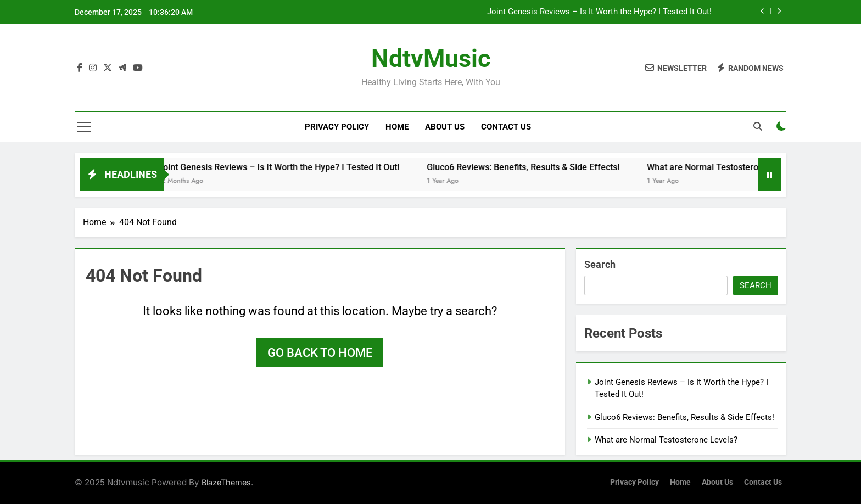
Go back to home (320, 353)
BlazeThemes (226, 482)
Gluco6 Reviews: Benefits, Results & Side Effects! (531, 167)
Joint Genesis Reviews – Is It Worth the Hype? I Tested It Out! (599, 12)
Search (600, 264)
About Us (445, 127)
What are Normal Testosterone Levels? (732, 167)
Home (397, 127)
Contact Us (506, 127)
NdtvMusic (431, 58)
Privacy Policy (337, 127)
